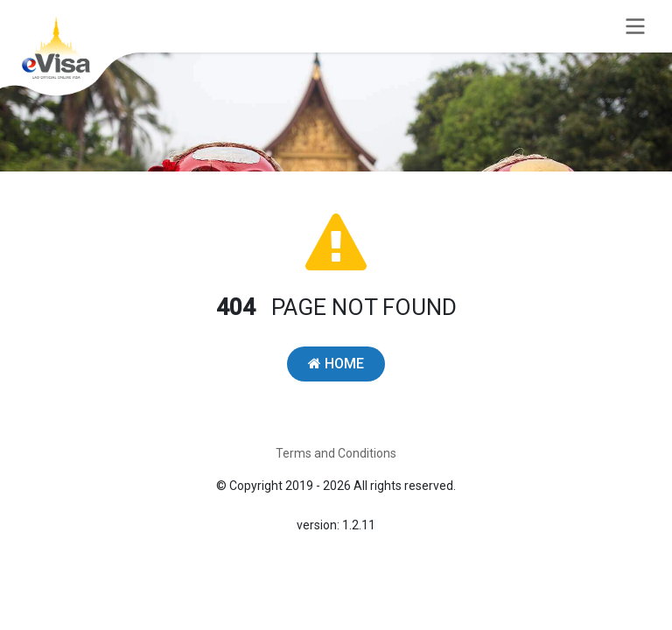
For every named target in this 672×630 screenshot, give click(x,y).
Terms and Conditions (336, 453)
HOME (336, 364)
